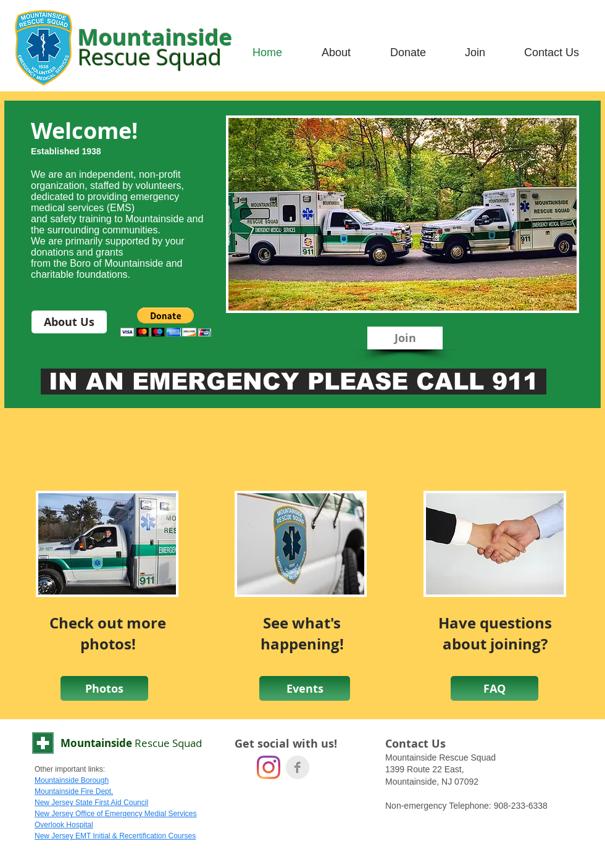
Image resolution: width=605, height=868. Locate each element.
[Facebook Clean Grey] (298, 767)
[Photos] (104, 688)
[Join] (405, 338)
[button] (166, 322)
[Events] (305, 688)
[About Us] (69, 322)
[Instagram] (269, 767)
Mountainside (131, 743)
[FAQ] (494, 688)
